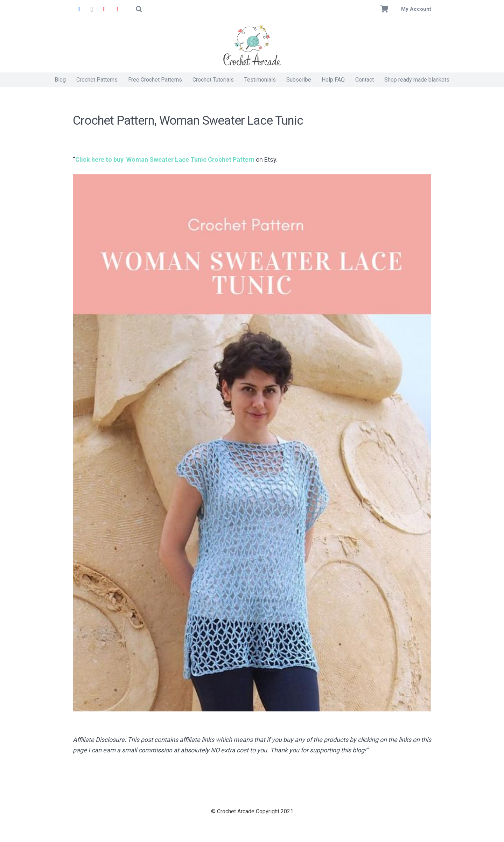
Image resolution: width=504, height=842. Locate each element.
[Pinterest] (104, 9)
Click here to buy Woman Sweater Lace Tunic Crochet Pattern (165, 159)
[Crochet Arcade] (252, 46)
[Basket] (385, 9)
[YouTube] (117, 9)
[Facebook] (79, 9)
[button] (139, 9)
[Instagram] (92, 9)
